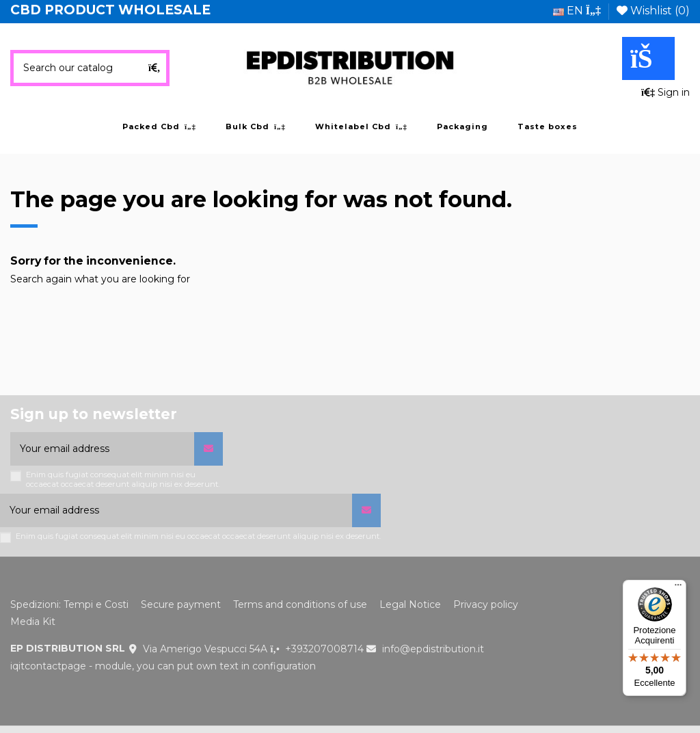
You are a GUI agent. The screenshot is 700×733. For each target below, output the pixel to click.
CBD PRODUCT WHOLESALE (110, 10)
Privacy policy (486, 604)
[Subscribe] (208, 449)
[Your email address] (102, 449)
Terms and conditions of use (300, 604)
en (577, 11)
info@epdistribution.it (433, 649)
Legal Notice (410, 604)
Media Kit (33, 622)
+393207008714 (324, 649)
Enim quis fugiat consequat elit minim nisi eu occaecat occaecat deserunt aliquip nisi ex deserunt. (123, 479)
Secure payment (181, 604)
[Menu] (678, 588)
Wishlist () (653, 11)
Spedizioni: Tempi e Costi (69, 604)
